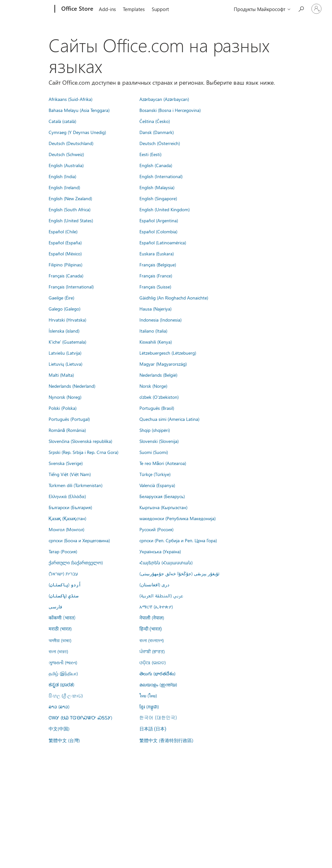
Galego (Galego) (65, 309)
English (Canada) (156, 165)
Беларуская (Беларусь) (162, 496)
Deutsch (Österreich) (160, 143)
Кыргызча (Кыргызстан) (163, 507)
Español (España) (65, 242)
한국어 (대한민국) (158, 717)
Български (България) (70, 507)
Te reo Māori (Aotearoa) (163, 463)
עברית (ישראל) (63, 573)
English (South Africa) (70, 209)
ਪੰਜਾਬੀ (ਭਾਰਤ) (152, 651)
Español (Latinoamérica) (163, 242)
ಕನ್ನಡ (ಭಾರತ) (61, 684)
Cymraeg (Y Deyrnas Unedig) (77, 132)
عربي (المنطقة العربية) (161, 595)
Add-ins (107, 9)
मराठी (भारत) (60, 629)
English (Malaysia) (157, 187)
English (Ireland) (64, 187)
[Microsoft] (30, 9)
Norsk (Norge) (153, 386)
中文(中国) (59, 728)
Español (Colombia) (158, 231)
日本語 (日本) (153, 729)
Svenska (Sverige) (66, 463)
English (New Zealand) (70, 198)
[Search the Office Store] (301, 8)
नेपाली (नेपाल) (152, 617)
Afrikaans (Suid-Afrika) (71, 99)
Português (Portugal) (69, 419)
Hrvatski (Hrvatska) (67, 320)
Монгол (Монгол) (66, 529)
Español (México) (65, 253)
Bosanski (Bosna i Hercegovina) (170, 110)
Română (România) (67, 430)
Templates (134, 9)
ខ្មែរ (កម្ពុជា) (149, 706)
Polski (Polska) (63, 408)
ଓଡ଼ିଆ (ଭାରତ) (153, 662)
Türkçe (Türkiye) (155, 474)
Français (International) (71, 287)
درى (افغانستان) (154, 584)
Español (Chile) (63, 231)
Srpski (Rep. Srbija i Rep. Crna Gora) (83, 452)
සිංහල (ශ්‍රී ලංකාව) (66, 695)
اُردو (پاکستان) (65, 584)
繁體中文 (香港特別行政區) (166, 740)
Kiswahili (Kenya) (156, 342)
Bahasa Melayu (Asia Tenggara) (79, 110)
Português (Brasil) (157, 408)
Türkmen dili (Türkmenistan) (76, 485)
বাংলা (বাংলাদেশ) (152, 640)
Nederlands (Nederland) (72, 386)
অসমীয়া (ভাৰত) (60, 640)
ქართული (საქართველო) (76, 562)
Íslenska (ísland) (64, 331)
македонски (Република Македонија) (178, 518)
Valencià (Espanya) (157, 485)
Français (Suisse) (155, 287)
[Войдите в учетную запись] (316, 9)
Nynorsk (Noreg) (65, 397)
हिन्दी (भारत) (151, 629)
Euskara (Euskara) (157, 253)
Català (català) (62, 121)
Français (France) (156, 275)
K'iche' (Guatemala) (67, 342)
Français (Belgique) (158, 264)
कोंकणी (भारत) (62, 617)
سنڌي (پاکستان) (64, 595)
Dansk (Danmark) (157, 132)
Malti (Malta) (61, 375)
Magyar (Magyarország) (163, 364)
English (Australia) (66, 165)
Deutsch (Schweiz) (66, 154)
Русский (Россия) (156, 529)
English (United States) (71, 220)
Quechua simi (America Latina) (169, 419)
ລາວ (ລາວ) (59, 706)
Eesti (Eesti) (150, 154)
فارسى (55, 606)
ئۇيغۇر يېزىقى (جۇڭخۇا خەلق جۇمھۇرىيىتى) (179, 573)
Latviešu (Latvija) (65, 353)
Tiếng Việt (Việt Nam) (70, 474)
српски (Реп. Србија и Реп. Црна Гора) (178, 540)
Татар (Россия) (63, 551)
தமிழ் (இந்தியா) (63, 673)
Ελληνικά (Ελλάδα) (67, 496)
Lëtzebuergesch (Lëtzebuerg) (168, 353)
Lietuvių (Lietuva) (65, 364)
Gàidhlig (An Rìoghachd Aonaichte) (174, 298)
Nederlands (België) (158, 375)
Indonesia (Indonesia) (160, 320)
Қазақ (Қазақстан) (67, 518)
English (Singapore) (158, 198)
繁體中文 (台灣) (64, 740)
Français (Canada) (66, 275)
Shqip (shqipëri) (155, 430)
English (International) (161, 176)
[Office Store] (77, 9)
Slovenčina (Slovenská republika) (80, 441)
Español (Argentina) (159, 220)
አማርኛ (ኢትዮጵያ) (156, 606)
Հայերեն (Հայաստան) (166, 562)
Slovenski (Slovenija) (159, 441)
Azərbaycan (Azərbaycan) (164, 99)
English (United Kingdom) (165, 209)
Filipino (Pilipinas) (65, 264)
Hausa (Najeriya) (155, 309)
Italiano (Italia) (153, 331)
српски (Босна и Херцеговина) (79, 540)
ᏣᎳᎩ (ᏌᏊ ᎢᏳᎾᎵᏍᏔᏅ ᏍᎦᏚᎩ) (80, 717)
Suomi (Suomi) (154, 452)
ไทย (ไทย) (148, 695)
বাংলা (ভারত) (58, 651)
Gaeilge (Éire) (61, 298)
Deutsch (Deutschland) (71, 143)
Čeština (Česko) (155, 121)
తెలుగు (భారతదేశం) (157, 673)
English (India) (62, 176)
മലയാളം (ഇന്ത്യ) (158, 684)
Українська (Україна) (160, 551)
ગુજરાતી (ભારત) (63, 662)
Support (160, 9)
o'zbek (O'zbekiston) (159, 397)
